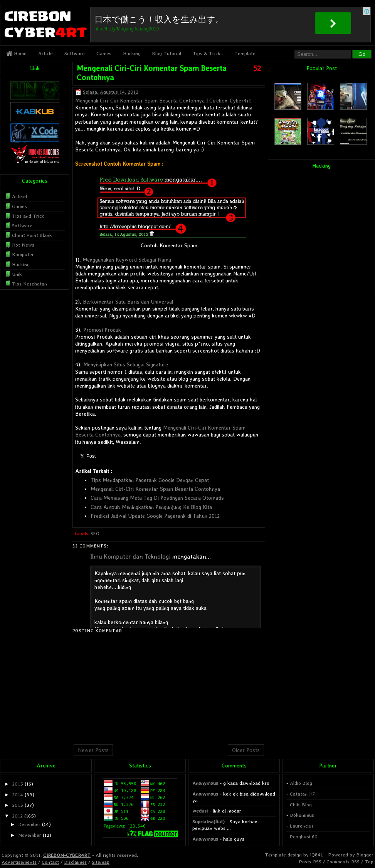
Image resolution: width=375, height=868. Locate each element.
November (30, 835)
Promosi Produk (102, 330)
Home (16, 53)
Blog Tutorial (167, 53)
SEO (95, 534)
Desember (29, 824)
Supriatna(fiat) (209, 822)
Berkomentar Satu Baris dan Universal (128, 302)
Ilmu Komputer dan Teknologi (130, 557)
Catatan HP (303, 794)
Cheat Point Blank (32, 235)
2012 (17, 816)
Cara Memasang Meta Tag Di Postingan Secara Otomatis (157, 498)
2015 (18, 784)
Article (45, 53)
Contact (50, 862)
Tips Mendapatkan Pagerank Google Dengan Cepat (150, 480)
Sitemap (101, 862)
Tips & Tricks (208, 53)
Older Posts (246, 750)
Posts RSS (310, 862)
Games (104, 53)
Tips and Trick (28, 216)
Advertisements (19, 862)
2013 (18, 805)
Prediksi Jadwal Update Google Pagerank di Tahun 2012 (155, 516)
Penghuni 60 (304, 837)
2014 (18, 795)
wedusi (200, 811)
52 (257, 68)
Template (245, 53)
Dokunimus (302, 815)
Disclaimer (75, 862)
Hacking (132, 53)
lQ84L (317, 855)
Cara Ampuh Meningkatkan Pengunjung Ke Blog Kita (151, 507)
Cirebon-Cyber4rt (230, 101)
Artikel (19, 196)
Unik (17, 274)
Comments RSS (343, 862)
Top (369, 862)
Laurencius (302, 826)
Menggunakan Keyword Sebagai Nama (127, 260)
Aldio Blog (301, 783)
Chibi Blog (301, 805)
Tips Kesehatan (29, 284)
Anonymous (205, 783)
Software (75, 53)
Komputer (23, 254)
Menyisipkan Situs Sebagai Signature (126, 364)
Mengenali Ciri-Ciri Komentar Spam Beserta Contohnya (140, 101)
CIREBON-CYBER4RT (67, 855)
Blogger (365, 855)
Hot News (23, 245)
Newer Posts (93, 750)
